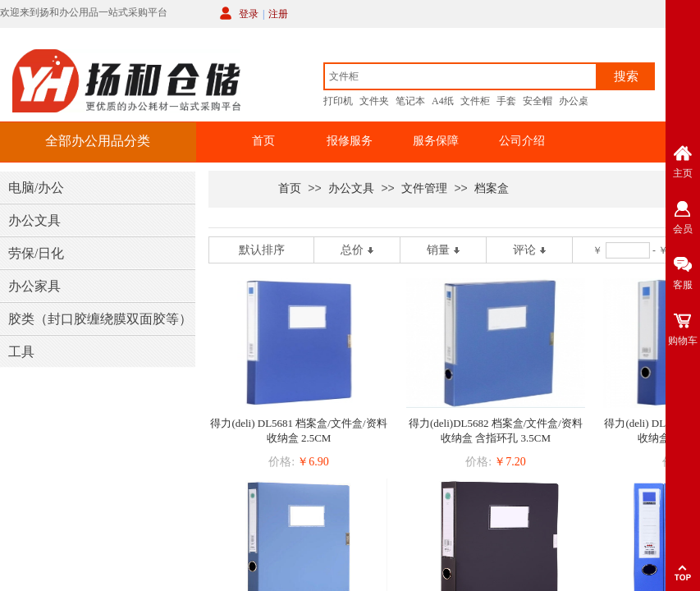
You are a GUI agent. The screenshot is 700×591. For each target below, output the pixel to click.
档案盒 (492, 188)
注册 (278, 14)
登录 (249, 14)
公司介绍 (522, 141)
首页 (263, 141)
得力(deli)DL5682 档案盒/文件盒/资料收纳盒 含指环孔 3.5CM (496, 431)
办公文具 (351, 188)
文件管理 (424, 188)
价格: (281, 462)
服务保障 (436, 141)
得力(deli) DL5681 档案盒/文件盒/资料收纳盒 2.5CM (298, 431)
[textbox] (460, 76)
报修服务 (350, 141)
